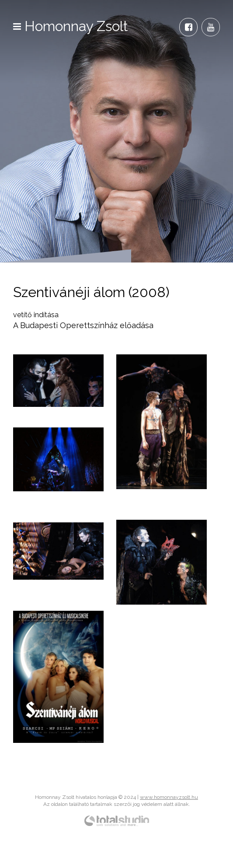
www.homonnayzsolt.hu (169, 797)
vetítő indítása (36, 315)
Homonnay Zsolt (77, 26)
